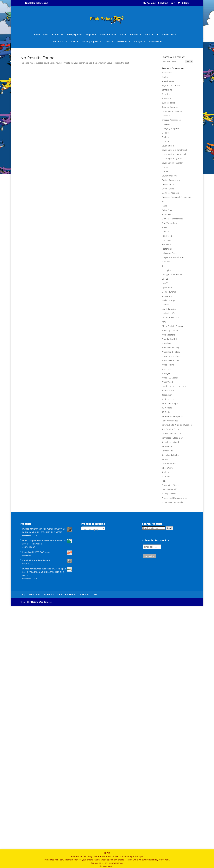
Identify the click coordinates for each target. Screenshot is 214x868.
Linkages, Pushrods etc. (173, 274)
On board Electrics (170, 317)
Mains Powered (169, 292)
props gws (166, 369)
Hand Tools (167, 236)
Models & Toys (168, 300)
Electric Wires (168, 189)
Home (37, 35)
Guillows (166, 232)
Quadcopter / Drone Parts (174, 386)
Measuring (167, 296)
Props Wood (167, 382)
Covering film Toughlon (172, 163)
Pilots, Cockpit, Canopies (173, 326)
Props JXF (166, 373)
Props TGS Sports (170, 378)
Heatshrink (167, 249)
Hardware (166, 244)
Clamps (165, 133)
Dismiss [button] (112, 866)
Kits (122, 35)
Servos (165, 459)
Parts (73, 42)
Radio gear (167, 395)
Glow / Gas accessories (172, 219)
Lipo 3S (165, 283)
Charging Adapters (170, 128)
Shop (46, 35)
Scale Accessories (170, 421)
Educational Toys (170, 176)
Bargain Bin (91, 35)
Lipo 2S (165, 279)
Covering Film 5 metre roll (174, 154)
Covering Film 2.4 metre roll (175, 150)
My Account (149, 3)
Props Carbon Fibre (171, 356)
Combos (165, 141)
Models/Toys (168, 35)
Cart (173, 3)
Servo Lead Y (168, 446)
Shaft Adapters (169, 464)
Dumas (165, 171)
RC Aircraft (167, 408)
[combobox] (93, 528)
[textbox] (93, 530)
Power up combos (170, 330)
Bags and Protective (171, 85)
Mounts (165, 305)
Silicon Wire (167, 468)
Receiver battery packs (172, 416)
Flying (164, 206)
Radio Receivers (169, 399)
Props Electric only (170, 360)
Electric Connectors (171, 180)
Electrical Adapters (170, 193)
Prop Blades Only (170, 339)
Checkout (163, 3)
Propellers (154, 42)
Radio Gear (150, 35)
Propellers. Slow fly (170, 348)
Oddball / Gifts (168, 313)
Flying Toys (167, 210)
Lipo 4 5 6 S (167, 287)
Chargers (139, 42)
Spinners (166, 476)
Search (189, 61)
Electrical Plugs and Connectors (176, 197)
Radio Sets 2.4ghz (170, 403)
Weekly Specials (74, 35)
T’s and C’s (49, 594)
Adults (165, 77)
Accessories (122, 42)
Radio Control (107, 35)
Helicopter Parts (169, 253)
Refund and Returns (67, 594)
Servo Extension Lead (172, 434)
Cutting (165, 167)
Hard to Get (57, 35)
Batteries (134, 35)
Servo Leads (167, 451)
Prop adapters (168, 335)
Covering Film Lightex (172, 159)
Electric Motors (169, 184)
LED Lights (166, 270)
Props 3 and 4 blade (171, 352)
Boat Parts (166, 98)
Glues (164, 227)
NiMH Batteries (169, 309)
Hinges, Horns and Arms (173, 257)
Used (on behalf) (169, 489)
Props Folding (168, 365)
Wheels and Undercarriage (174, 498)
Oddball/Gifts (58, 42)
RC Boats (166, 412)
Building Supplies (91, 42)
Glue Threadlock (169, 223)
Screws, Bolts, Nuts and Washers (177, 425)
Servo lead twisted (170, 442)
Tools (108, 42)
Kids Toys (166, 262)
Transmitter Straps (170, 485)
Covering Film (168, 146)
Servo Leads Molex (170, 455)
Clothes (165, 137)
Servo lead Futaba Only (172, 438)
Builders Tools (168, 103)
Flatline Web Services (41, 602)
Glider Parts (167, 214)
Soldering (166, 472)
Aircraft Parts (168, 81)
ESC (163, 202)
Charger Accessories (171, 120)
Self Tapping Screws (171, 429)
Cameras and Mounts (172, 111)
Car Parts (166, 116)
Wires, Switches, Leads (172, 502)
